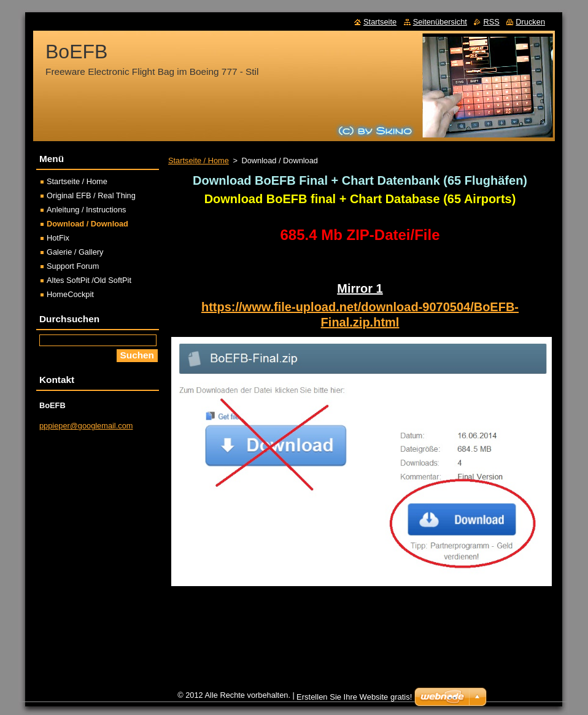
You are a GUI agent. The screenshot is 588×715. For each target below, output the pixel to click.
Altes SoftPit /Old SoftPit (89, 280)
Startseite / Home (199, 160)
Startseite (380, 22)
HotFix (58, 238)
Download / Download (87, 224)
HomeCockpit (70, 294)
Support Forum (73, 266)
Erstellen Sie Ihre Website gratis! (354, 697)
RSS (491, 22)
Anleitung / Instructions (86, 210)
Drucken (530, 22)
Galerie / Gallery (75, 252)
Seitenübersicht (440, 22)
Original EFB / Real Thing (91, 195)
